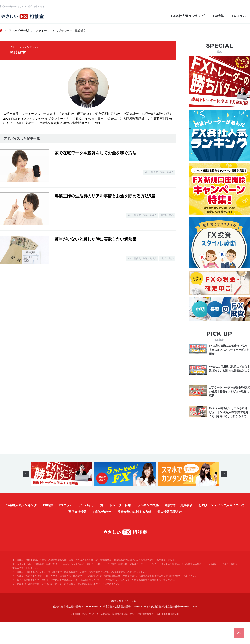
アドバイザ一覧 (19, 31)
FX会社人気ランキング (188, 16)
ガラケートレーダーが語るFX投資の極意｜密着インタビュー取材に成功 (229, 391)
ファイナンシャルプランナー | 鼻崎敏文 (61, 31)
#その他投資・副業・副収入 (159, 172)
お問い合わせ (102, 512)
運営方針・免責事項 (179, 505)
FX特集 (218, 16)
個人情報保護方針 (170, 512)
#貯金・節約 (167, 215)
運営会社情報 (77, 512)
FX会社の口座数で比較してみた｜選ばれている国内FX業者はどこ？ (229, 369)
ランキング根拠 (148, 505)
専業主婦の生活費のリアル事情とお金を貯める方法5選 (105, 196)
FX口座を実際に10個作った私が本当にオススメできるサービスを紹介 (229, 350)
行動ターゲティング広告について (222, 505)
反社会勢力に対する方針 (134, 512)
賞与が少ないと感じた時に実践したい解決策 (95, 239)
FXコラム (239, 16)
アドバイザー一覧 (91, 505)
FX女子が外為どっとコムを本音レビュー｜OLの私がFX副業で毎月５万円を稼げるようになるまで (229, 412)
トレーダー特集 (120, 505)
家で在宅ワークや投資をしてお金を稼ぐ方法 (95, 153)
